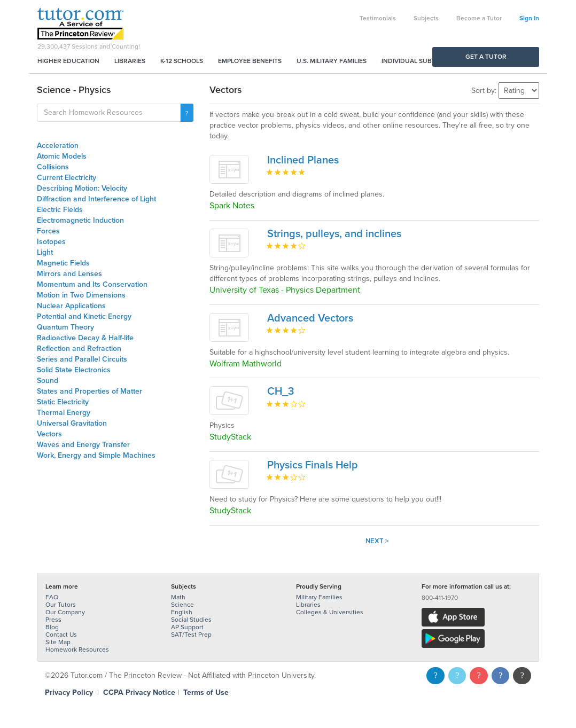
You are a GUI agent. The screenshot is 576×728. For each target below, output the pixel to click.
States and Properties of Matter (89, 391)
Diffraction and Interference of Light (96, 199)
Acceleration (58, 146)
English (182, 612)
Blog (52, 627)
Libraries (130, 61)
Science (182, 605)
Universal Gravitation (72, 423)
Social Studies (191, 620)
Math (178, 597)
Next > (377, 541)
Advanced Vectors (310, 318)
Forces (48, 231)
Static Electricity (63, 402)
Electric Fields (60, 210)
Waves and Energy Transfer (83, 445)
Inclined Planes (303, 160)
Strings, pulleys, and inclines (334, 234)
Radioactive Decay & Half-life (85, 338)
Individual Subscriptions (425, 61)
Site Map (58, 642)
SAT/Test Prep (191, 635)
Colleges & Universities (330, 612)
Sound (48, 381)
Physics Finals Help (313, 465)
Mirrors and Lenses (69, 274)
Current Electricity (67, 178)
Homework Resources (77, 649)
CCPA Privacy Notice (139, 692)
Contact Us (61, 635)
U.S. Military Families (332, 61)
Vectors (49, 434)
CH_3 (281, 392)
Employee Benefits (250, 61)
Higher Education (68, 61)
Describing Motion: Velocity (82, 188)
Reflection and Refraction (79, 349)
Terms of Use (206, 692)
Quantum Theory (65, 327)
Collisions (53, 167)
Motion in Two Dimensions (81, 295)
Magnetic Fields (63, 263)
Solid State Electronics (74, 370)
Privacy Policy (69, 692)
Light (45, 252)
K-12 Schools (182, 61)
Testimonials (378, 18)
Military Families (319, 597)
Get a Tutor (486, 57)
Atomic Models (62, 156)
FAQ (52, 597)
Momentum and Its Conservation (92, 284)
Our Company (65, 612)
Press (53, 620)
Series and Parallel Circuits (82, 359)
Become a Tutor (479, 18)
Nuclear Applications (71, 306)
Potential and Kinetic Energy (84, 316)
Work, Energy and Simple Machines (96, 455)
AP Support (187, 627)
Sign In (529, 18)
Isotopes (51, 242)
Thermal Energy (64, 413)
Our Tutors (61, 605)
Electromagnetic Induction (80, 220)
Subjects (426, 18)
